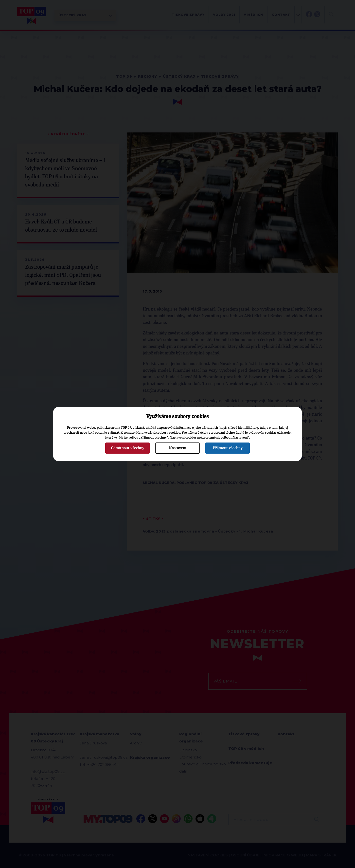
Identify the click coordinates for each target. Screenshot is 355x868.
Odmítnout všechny (128, 448)
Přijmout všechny (228, 448)
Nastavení (177, 448)
